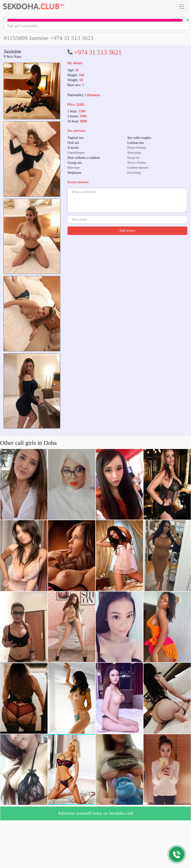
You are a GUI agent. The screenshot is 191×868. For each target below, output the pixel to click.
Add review (127, 231)
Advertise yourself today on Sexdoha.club (95, 813)
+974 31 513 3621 (98, 52)
